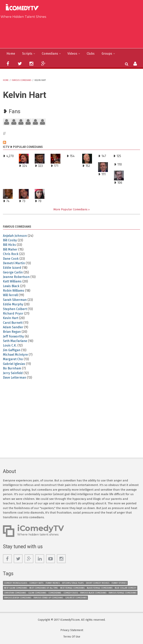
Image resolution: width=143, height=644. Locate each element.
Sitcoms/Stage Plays (73, 583)
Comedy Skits (36, 583)
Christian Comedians (15, 593)
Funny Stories (119, 583)
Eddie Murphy (13, 304)
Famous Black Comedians (93, 593)
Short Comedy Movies (98, 583)
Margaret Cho (13, 359)
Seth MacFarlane (15, 341)
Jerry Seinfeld (13, 373)
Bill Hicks (9, 245)
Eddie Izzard (12, 267)
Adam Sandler (13, 327)
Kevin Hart (11, 318)
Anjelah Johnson (15, 236)
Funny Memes (53, 583)
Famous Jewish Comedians (18, 597)
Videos (72, 54)
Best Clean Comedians (16, 588)
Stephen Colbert (15, 309)
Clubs (90, 54)
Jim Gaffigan (12, 350)
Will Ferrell (10, 295)
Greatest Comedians (76, 597)
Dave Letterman (15, 377)
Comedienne (55, 593)
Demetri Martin (14, 263)
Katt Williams (12, 281)
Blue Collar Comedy (125, 588)
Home (11, 54)
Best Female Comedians (72, 588)
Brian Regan (12, 331)
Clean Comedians (37, 593)
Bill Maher (10, 249)
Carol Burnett (13, 322)
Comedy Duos (71, 593)
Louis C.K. (10, 345)
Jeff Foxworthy (13, 336)
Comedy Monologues (16, 583)
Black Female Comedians (100, 588)
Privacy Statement (72, 630)
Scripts (27, 54)
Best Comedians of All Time (44, 588)
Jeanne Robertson (16, 277)
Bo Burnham (12, 368)
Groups (106, 54)
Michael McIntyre (15, 354)
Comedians (50, 54)
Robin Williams (13, 290)
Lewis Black (11, 286)
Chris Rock (11, 254)
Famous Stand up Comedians (48, 597)
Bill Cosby (10, 240)
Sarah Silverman (15, 300)
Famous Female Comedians (123, 593)
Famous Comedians (21, 80)
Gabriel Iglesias (14, 364)
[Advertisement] (73, 33)
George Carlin (13, 272)
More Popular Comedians (71, 209)
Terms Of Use (72, 637)
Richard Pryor (13, 313)
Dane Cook (11, 258)
